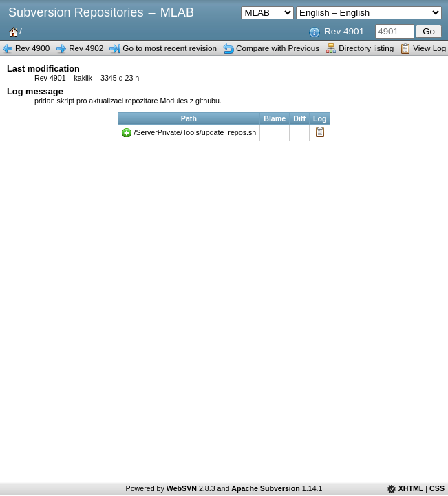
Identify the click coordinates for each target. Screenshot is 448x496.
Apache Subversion (266, 488)
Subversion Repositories (76, 12)
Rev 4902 (86, 48)
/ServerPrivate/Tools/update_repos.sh (195, 132)
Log (320, 132)
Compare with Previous (278, 48)
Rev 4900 (32, 48)
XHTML (411, 488)
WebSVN (182, 488)
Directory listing (366, 48)
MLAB (177, 12)
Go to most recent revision (170, 48)
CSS (437, 488)
